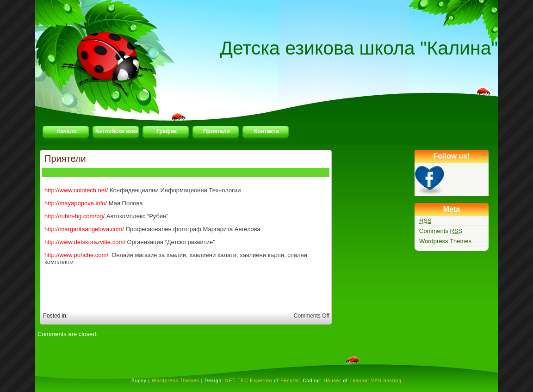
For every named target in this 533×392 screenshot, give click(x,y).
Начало (66, 131)
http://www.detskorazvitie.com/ (85, 242)
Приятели (217, 131)
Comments (441, 231)
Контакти (266, 131)
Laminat (360, 381)
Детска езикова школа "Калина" (359, 48)
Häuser (332, 381)
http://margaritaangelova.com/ (84, 229)
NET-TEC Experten (249, 381)
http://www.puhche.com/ (76, 255)
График (167, 131)
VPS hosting (386, 381)
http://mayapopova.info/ (76, 203)
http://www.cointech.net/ (76, 190)
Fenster (290, 381)
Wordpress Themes (445, 241)
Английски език (117, 131)
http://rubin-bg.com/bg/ (74, 216)
